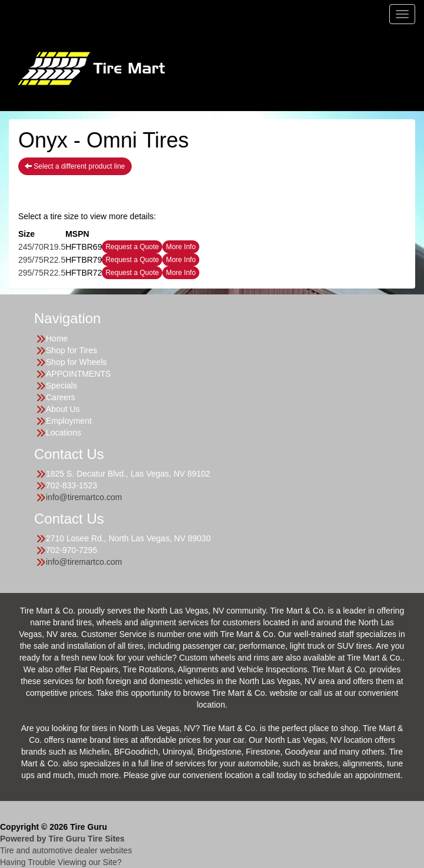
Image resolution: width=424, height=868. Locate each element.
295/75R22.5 (42, 260)
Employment (69, 421)
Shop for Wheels (76, 362)
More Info (181, 247)
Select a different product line (75, 166)
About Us (63, 409)
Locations (64, 433)
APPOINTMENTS (78, 374)
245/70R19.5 (42, 247)
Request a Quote (132, 247)
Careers (61, 397)
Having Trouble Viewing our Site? (61, 862)
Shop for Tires (71, 350)
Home (57, 339)
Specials (61, 386)
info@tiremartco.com (84, 497)
